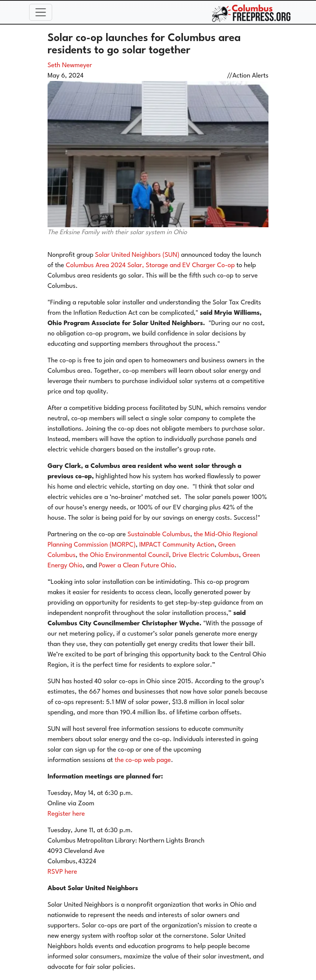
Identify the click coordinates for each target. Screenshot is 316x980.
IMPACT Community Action (177, 545)
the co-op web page (143, 760)
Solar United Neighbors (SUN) (137, 255)
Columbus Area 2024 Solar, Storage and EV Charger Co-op (150, 265)
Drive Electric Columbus (206, 555)
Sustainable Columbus (159, 535)
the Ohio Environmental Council (124, 555)
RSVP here (62, 872)
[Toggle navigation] (41, 12)
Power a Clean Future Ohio (136, 566)
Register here (66, 814)
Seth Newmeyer (70, 65)
